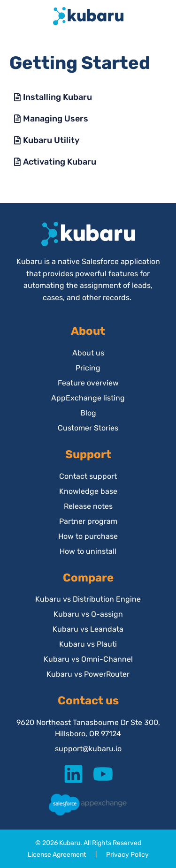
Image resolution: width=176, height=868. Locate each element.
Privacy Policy (127, 855)
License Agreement (57, 855)
